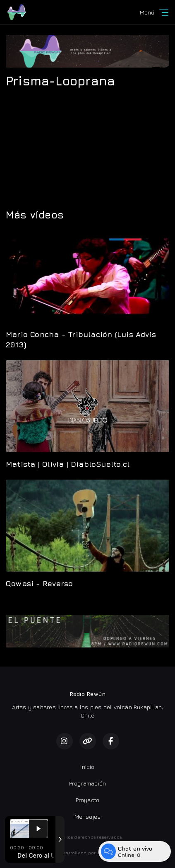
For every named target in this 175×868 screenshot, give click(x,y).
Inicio (87, 767)
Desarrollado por (87, 853)
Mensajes (88, 816)
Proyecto (88, 800)
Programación (88, 783)
